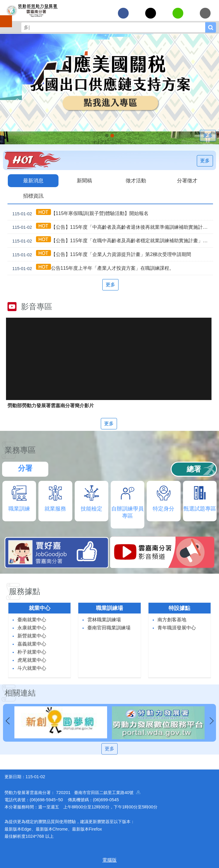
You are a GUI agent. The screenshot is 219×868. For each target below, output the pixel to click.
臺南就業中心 (32, 620)
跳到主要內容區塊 (3, 3)
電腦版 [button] (109, 860)
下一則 (211, 721)
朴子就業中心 (32, 652)
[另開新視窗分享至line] (178, 13)
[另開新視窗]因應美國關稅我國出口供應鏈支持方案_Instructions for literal (107, 136)
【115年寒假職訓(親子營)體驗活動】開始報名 (79, 213)
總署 (194, 469)
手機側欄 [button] (3, 17)
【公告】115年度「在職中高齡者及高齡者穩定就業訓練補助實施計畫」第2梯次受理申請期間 (111, 241)
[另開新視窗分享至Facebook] (123, 13)
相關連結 (20, 693)
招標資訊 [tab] (33, 196)
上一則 (7, 721)
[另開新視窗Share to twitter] (151, 13)
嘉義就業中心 (32, 644)
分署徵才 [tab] (187, 181)
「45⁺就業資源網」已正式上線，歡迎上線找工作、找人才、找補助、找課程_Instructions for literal (112, 136)
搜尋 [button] (211, 27)
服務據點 (25, 591)
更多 (208, 135)
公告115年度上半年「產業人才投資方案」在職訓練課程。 (92, 268)
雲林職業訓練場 (104, 620)
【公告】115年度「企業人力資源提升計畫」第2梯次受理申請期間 (100, 254)
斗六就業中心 (32, 668)
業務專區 (20, 450)
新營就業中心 (32, 636)
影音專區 (37, 307)
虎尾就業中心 (32, 660)
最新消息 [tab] (33, 181)
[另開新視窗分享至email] (205, 13)
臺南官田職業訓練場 (109, 628)
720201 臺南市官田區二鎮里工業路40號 (98, 793)
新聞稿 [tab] (84, 181)
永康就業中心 (32, 628)
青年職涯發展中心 (177, 628)
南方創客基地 (172, 620)
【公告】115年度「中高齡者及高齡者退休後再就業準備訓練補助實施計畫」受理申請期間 (111, 227)
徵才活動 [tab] (136, 181)
